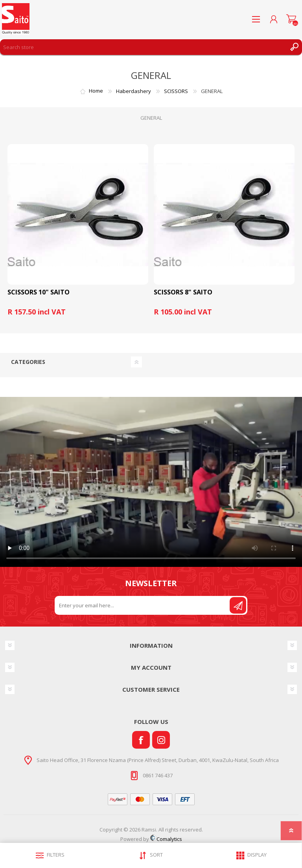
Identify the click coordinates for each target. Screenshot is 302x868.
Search (294, 47)
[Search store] (143, 47)
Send (238, 605)
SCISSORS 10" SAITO (39, 292)
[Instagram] (161, 740)
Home (96, 91)
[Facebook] (141, 740)
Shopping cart (291, 19)
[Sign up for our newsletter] (143, 605)
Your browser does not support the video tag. (151, 482)
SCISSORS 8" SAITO (183, 292)
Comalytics (166, 839)
